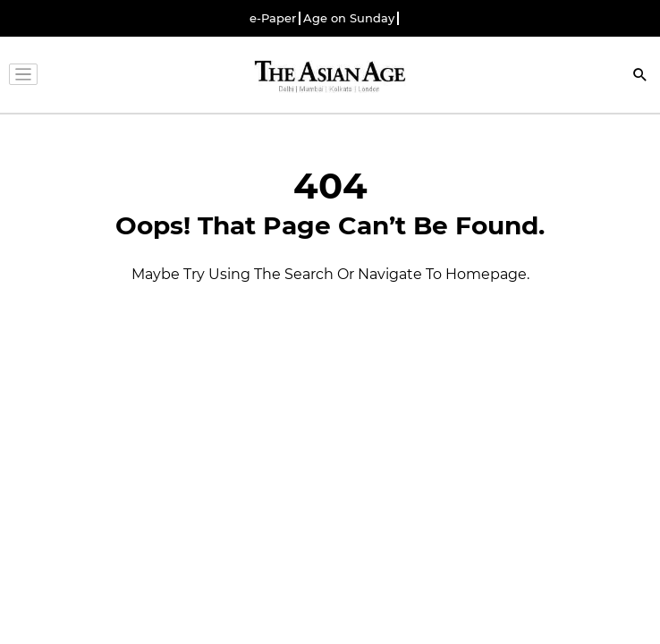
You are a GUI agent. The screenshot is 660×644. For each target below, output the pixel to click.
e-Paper (273, 18)
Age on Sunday (349, 18)
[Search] (640, 76)
